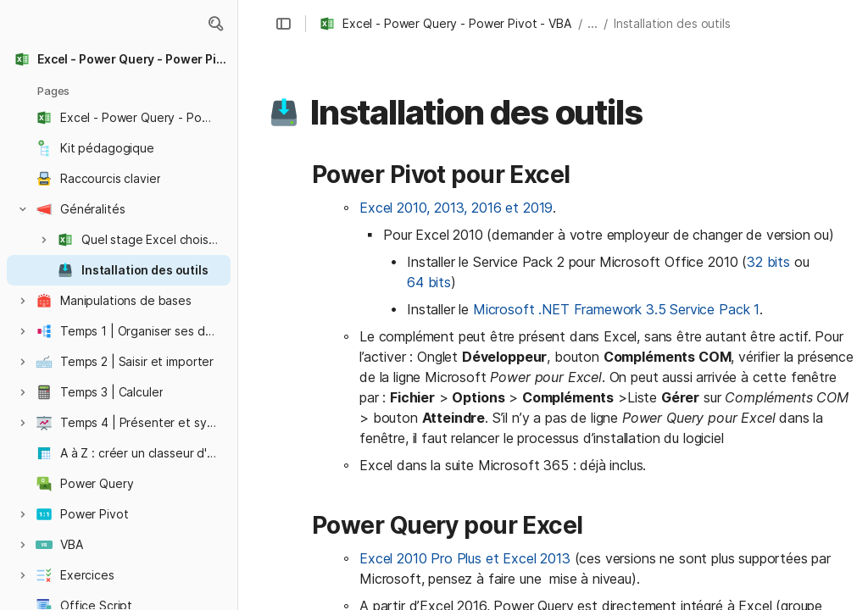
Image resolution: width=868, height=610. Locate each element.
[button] (215, 24)
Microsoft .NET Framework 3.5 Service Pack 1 (616, 309)
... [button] (593, 23)
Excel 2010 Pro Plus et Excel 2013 (465, 558)
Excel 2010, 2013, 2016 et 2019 (456, 208)
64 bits (429, 282)
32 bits (768, 262)
